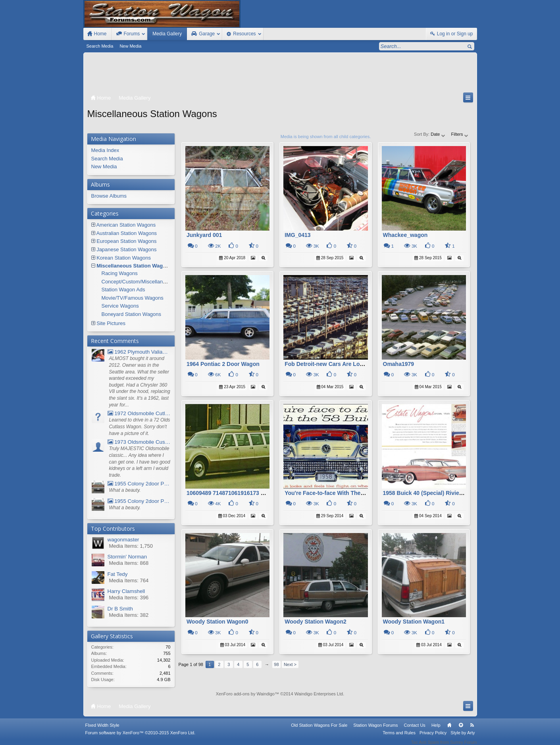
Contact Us (414, 730)
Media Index (105, 150)
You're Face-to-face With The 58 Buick (335, 493)
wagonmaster (123, 540)
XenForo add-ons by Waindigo (245, 694)
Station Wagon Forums (375, 730)
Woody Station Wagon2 (316, 622)
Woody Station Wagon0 (217, 622)
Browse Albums (109, 196)
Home (449, 730)
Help (436, 730)
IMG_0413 (297, 235)
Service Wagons (120, 306)
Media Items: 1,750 (131, 546)
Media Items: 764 (129, 580)
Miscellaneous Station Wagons (134, 266)
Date (438, 134)
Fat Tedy (118, 574)
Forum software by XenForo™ (140, 738)
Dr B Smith (120, 609)
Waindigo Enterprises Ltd (319, 694)
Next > (290, 664)
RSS (472, 730)
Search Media (100, 46)
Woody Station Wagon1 (414, 622)
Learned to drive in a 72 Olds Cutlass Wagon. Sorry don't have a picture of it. (140, 426)
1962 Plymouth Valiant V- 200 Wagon (139, 352)
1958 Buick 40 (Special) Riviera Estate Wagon (443, 493)
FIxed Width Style (102, 730)
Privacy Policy (433, 738)
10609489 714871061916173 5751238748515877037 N (256, 493)
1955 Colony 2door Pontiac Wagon (139, 484)
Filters (460, 134)
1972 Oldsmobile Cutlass (139, 413)
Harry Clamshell (126, 591)
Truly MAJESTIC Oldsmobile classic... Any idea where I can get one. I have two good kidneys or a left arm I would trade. (140, 462)
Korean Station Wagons (124, 258)
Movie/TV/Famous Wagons (133, 298)
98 (276, 664)
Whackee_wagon (405, 235)
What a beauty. (125, 490)
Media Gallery (167, 34)
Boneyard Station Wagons (132, 314)
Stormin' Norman (127, 557)
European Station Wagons (126, 241)
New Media (130, 46)
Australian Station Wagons (126, 233)
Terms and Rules (399, 738)
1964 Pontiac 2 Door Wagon (223, 364)
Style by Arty (463, 738)
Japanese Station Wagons (126, 249)
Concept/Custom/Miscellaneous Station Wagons (157, 282)
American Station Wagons (126, 225)
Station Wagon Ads (123, 290)
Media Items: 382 (129, 615)
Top (461, 730)
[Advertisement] (280, 74)
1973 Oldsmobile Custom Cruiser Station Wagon (139, 442)
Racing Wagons (120, 273)
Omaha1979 (399, 364)
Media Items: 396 (129, 598)
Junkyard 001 (204, 235)
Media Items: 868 (129, 563)
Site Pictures (111, 323)
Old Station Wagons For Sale (319, 730)
